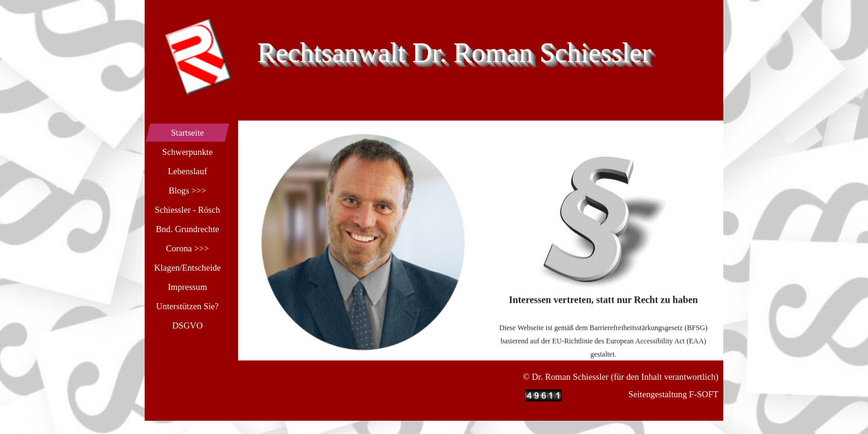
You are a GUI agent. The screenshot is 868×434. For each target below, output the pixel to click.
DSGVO (188, 325)
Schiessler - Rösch (187, 210)
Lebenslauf (187, 171)
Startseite (188, 133)
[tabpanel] (604, 278)
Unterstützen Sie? (187, 306)
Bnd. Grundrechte (187, 229)
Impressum (187, 287)
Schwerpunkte (187, 152)
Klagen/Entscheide (188, 268)
